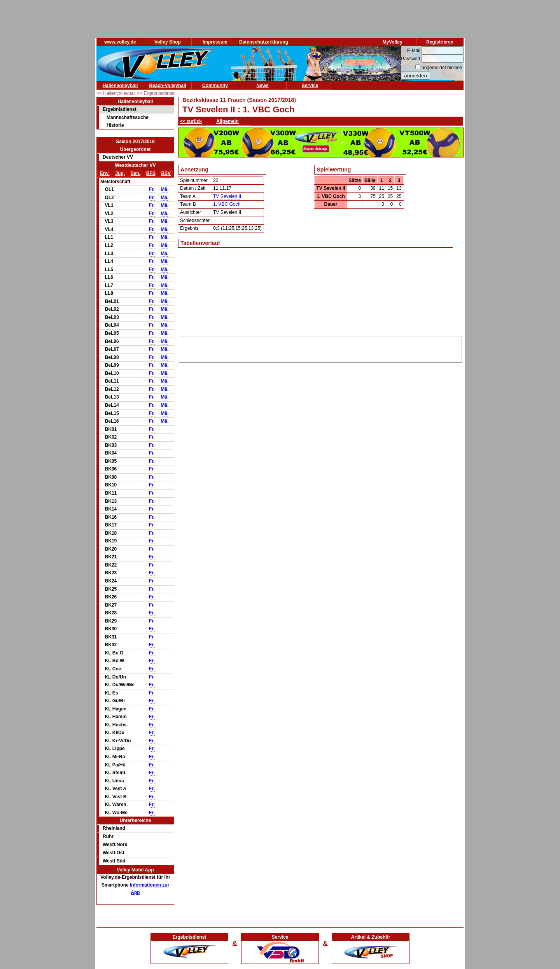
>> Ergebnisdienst (156, 93)
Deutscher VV (118, 157)
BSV (166, 173)
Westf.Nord (115, 845)
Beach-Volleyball (167, 86)
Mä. (164, 189)
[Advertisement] (320, 348)
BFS (151, 173)
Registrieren (440, 42)
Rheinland (114, 828)
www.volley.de (120, 42)
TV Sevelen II (227, 196)
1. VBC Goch (227, 204)
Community (215, 86)
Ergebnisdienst (120, 109)
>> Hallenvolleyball (117, 93)
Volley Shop (168, 42)
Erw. (105, 173)
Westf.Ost (114, 853)
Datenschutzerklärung (264, 42)
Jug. (120, 173)
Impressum (215, 42)
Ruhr (108, 836)
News (262, 86)
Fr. (152, 189)
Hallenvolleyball (120, 86)
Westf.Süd (114, 861)
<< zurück (191, 121)
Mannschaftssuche (128, 117)
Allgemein (227, 121)
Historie (115, 125)
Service (310, 86)
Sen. (136, 173)
